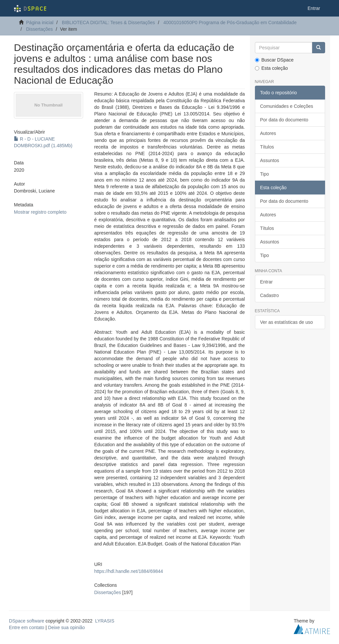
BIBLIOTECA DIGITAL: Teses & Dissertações (108, 22)
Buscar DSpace (274, 60)
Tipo (265, 174)
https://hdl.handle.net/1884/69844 (129, 571)
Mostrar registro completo (40, 212)
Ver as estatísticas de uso (287, 322)
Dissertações (40, 29)
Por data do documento (284, 120)
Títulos (267, 147)
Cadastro (270, 295)
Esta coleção (271, 68)
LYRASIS (105, 621)
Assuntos (270, 160)
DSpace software (27, 621)
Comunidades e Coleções (287, 106)
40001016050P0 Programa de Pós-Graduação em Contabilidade (230, 22)
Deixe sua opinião (66, 627)
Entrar (266, 282)
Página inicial (40, 22)
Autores (268, 133)
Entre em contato (27, 627)
